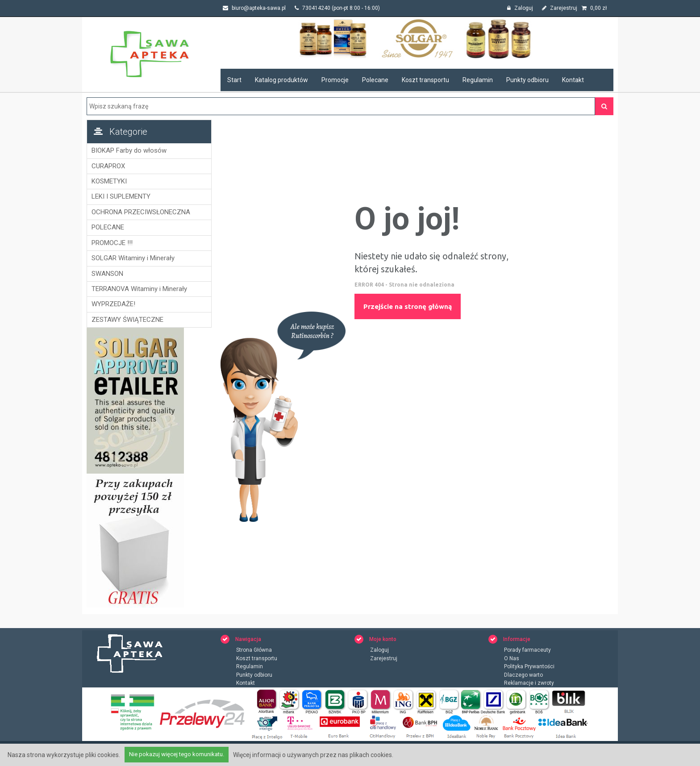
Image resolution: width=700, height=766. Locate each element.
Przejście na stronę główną (408, 306)
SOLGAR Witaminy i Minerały (133, 258)
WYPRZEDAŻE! (113, 304)
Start (234, 80)
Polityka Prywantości (529, 667)
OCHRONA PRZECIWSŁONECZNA (141, 212)
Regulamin (478, 80)
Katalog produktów (281, 80)
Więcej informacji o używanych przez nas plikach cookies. (313, 755)
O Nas (512, 659)
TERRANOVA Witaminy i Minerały (139, 289)
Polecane (375, 80)
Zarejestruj (560, 8)
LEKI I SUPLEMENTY (121, 196)
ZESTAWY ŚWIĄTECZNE (127, 320)
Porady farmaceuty (527, 650)
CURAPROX (108, 166)
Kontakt (573, 80)
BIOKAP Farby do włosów (129, 150)
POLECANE (108, 227)
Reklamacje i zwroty (529, 684)
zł (594, 8)
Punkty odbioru (527, 80)
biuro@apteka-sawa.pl (254, 8)
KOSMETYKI (109, 181)
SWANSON (107, 274)
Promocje (335, 80)
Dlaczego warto (523, 675)
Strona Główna (254, 650)
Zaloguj (520, 8)
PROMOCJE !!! (112, 243)
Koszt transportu (425, 80)
